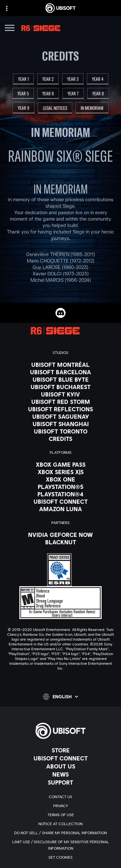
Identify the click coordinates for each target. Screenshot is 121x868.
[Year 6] (48, 94)
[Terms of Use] (60, 815)
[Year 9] (24, 108)
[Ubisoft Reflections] (60, 409)
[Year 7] (73, 94)
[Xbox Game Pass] (60, 464)
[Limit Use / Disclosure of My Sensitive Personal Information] (60, 845)
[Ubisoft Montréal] (60, 365)
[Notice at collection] (60, 824)
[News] (60, 774)
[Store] (60, 750)
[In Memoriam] (92, 108)
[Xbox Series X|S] (60, 472)
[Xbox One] (60, 479)
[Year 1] (23, 79)
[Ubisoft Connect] (60, 758)
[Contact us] (60, 797)
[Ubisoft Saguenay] (60, 416)
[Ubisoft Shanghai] (60, 424)
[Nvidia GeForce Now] (60, 535)
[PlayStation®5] (60, 487)
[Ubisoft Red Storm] (60, 402)
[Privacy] (60, 806)
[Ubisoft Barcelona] (60, 372)
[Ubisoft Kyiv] (60, 394)
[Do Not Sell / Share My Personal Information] (60, 833)
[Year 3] (73, 79)
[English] (60, 697)
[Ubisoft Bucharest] (60, 387)
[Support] (60, 782)
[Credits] (60, 439)
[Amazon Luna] (60, 509)
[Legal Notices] (55, 108)
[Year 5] (23, 94)
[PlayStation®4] (60, 494)
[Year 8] (98, 94)
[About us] (60, 766)
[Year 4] (98, 79)
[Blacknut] (60, 542)
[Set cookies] (60, 857)
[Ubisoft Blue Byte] (60, 379)
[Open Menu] (10, 29)
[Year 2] (48, 79)
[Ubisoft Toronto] (60, 431)
